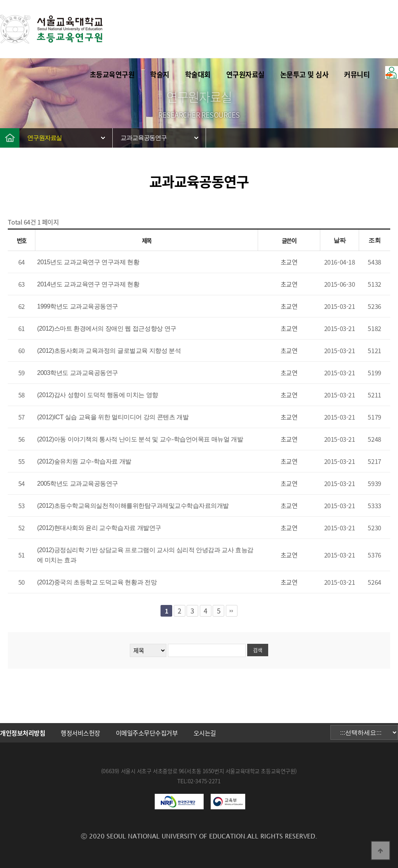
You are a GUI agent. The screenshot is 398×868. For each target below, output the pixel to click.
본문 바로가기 (0, 0)
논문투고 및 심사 (305, 74)
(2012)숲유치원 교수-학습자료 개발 (84, 461)
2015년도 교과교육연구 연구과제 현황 (88, 262)
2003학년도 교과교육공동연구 (77, 373)
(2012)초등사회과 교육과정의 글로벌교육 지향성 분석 (109, 351)
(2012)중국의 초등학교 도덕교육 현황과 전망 (97, 582)
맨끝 (232, 611)
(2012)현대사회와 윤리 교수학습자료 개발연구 (99, 528)
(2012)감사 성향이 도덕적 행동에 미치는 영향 (98, 395)
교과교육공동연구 (144, 138)
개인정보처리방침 (23, 733)
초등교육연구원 (112, 74)
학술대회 (198, 74)
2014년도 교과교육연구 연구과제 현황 (88, 284)
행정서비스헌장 (80, 733)
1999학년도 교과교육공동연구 (77, 306)
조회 (374, 240)
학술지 (160, 74)
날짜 (340, 240)
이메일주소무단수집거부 (147, 733)
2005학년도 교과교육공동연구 (77, 484)
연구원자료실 (245, 74)
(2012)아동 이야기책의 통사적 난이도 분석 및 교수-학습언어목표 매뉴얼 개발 (140, 439)
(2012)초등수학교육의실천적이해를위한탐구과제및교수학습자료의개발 (133, 506)
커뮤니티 (357, 74)
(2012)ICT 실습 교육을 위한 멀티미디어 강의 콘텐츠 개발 (113, 417)
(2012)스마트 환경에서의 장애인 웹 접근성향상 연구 (106, 329)
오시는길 (205, 733)
